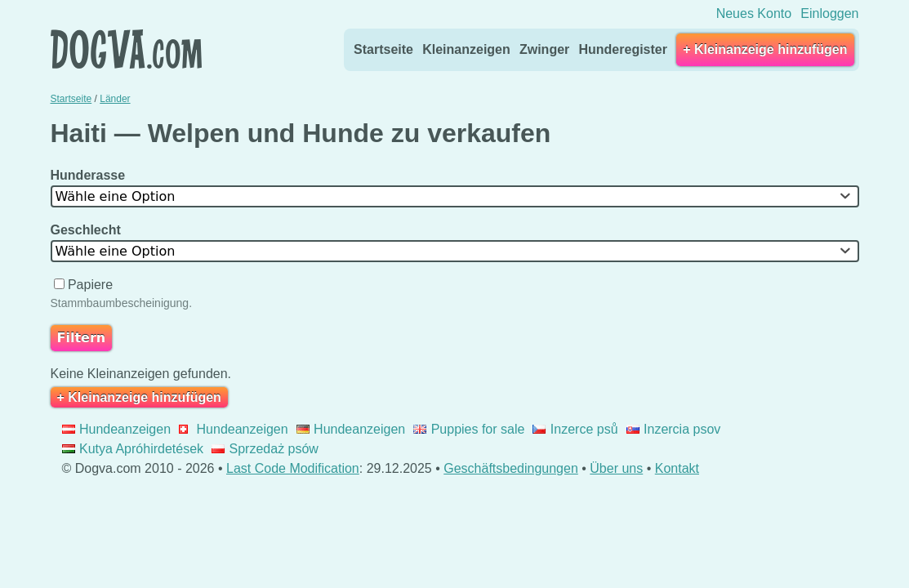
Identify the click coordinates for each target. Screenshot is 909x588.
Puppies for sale (469, 429)
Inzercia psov (674, 429)
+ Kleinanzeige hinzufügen (765, 49)
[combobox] (455, 196)
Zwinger (544, 49)
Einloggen (829, 13)
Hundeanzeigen (117, 429)
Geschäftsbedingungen (511, 468)
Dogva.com (126, 49)
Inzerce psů (575, 429)
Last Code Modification (293, 468)
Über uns (616, 468)
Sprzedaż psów (265, 449)
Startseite (383, 49)
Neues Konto (754, 13)
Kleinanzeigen (466, 49)
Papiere (85, 285)
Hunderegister (622, 49)
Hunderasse (90, 175)
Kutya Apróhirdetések (133, 449)
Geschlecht (88, 230)
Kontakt (677, 468)
